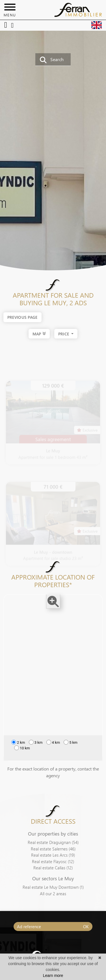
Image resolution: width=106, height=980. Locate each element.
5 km (71, 745)
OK (86, 926)
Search (52, 60)
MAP (39, 333)
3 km (36, 745)
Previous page (22, 317)
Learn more (53, 975)
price (64, 334)
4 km (53, 745)
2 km (18, 745)
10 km (22, 751)
